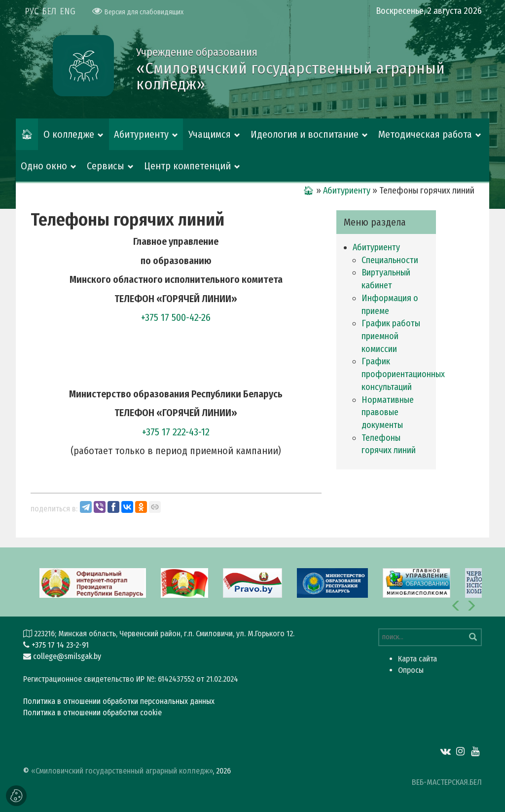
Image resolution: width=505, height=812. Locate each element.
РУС (32, 11)
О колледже (69, 134)
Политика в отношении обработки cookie (92, 713)
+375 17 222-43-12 (176, 432)
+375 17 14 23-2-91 (60, 645)
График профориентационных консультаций (403, 374)
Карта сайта (417, 659)
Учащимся (210, 134)
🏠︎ (27, 134)
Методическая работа (425, 134)
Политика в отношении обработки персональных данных (119, 701)
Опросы (411, 670)
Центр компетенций (187, 166)
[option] (252, 582)
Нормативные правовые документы (388, 412)
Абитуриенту (141, 134)
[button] (456, 606)
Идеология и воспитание (305, 134)
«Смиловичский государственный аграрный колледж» (122, 771)
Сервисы (106, 166)
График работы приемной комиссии (391, 336)
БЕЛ (49, 11)
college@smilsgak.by (67, 656)
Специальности (390, 260)
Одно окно (44, 166)
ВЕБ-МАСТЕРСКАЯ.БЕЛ (447, 782)
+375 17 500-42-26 (176, 317)
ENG (68, 11)
